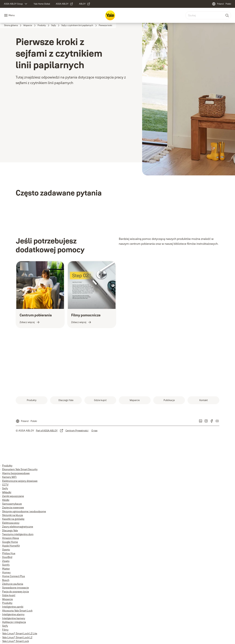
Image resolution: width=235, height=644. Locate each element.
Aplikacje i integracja (14, 622)
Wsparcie (8, 599)
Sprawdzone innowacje (16, 588)
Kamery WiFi (9, 477)
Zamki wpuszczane (13, 496)
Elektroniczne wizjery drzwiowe (20, 481)
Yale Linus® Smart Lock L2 (17, 637)
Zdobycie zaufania (13, 584)
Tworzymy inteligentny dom (18, 534)
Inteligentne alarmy (13, 614)
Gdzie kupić (9, 595)
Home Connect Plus (14, 576)
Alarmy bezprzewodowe (16, 473)
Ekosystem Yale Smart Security (20, 469)
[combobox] (208, 15)
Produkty (7, 466)
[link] (42, 4)
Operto (6, 550)
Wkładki (7, 492)
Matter (6, 569)
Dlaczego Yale (10, 530)
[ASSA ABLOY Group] (16, 4)
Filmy (5, 630)
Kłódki (6, 500)
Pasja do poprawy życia (16, 591)
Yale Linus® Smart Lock (16, 641)
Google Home (10, 542)
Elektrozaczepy (11, 523)
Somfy (6, 565)
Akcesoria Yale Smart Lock (17, 611)
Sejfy (5, 488)
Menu (12, 15)
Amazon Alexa (11, 538)
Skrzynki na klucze (13, 515)
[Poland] (221, 4)
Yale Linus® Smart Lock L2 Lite (20, 633)
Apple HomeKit (11, 546)
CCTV (5, 485)
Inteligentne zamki (13, 607)
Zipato (6, 561)
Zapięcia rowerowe (13, 507)
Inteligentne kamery (14, 618)
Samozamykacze (12, 504)
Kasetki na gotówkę (13, 519)
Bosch (6, 580)
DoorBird (7, 557)
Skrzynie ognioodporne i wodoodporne (24, 511)
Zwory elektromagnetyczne (18, 527)
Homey (6, 572)
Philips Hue (9, 553)
